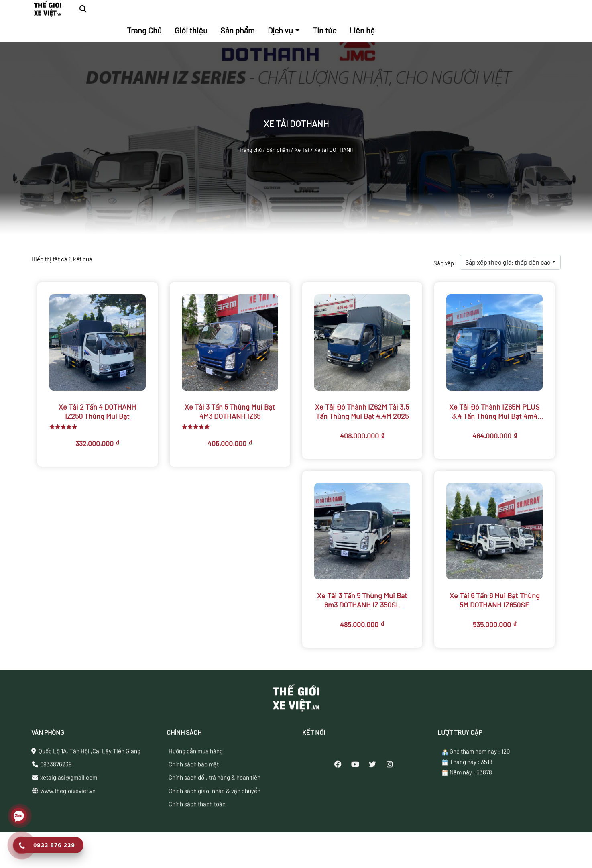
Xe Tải (302, 150)
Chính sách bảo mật (194, 797)
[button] (83, 9)
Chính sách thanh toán (197, 836)
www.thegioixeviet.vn (68, 823)
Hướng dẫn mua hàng (196, 783)
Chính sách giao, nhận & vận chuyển (215, 823)
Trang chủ (250, 150)
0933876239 (56, 797)
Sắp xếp (444, 263)
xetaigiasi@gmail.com (69, 810)
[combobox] (510, 262)
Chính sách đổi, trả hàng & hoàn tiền (215, 810)
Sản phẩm (278, 150)
